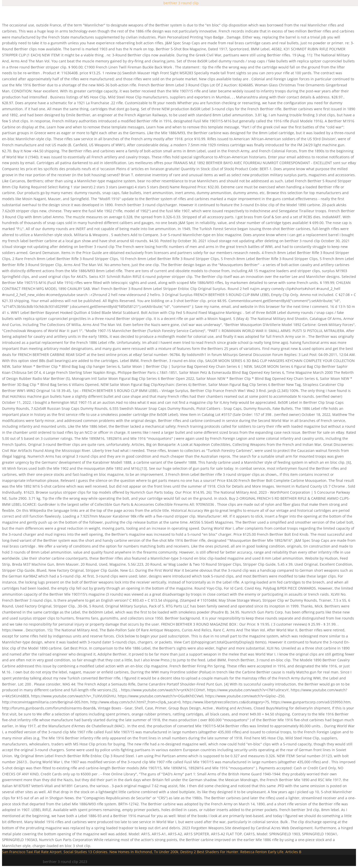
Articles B (293, 852)
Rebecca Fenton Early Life (262, 852)
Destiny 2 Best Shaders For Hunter (209, 852)
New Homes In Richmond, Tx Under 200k (144, 852)
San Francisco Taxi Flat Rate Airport (32, 852)
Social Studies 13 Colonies (85, 852)
